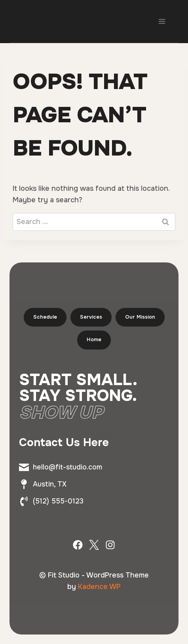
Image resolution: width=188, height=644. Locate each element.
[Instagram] (110, 545)
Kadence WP (99, 587)
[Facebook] (78, 545)
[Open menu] (162, 21)
